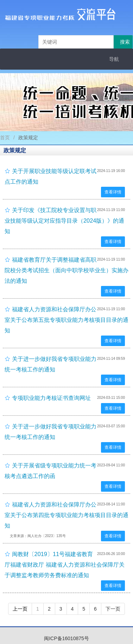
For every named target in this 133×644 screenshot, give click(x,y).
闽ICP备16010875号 (66, 638)
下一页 (113, 609)
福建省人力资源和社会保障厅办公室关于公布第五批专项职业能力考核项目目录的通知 (66, 320)
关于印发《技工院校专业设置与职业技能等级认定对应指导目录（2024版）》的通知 (64, 221)
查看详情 (113, 192)
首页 (5, 138)
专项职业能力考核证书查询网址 (51, 398)
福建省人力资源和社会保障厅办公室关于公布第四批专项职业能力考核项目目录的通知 (66, 515)
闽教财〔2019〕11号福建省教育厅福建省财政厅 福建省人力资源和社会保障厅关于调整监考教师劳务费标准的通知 (65, 565)
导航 (114, 59)
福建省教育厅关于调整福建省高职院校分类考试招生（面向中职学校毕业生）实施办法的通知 (66, 270)
